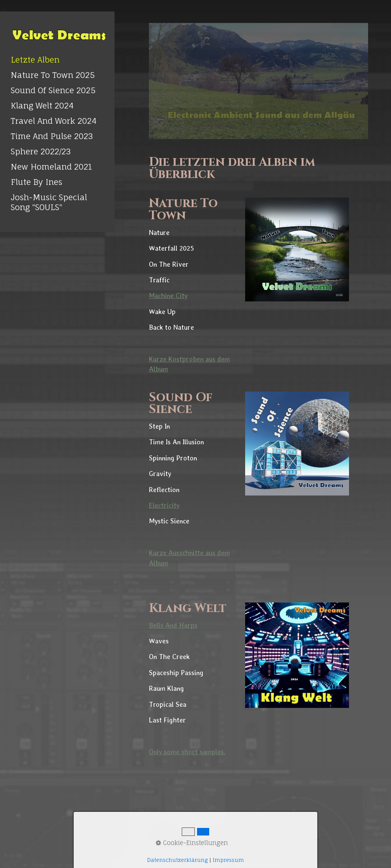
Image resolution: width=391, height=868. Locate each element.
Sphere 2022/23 (41, 151)
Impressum (228, 860)
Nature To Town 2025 (53, 75)
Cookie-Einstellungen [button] (192, 843)
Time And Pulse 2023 (52, 136)
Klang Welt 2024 (42, 105)
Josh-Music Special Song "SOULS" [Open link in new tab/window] (49, 202)
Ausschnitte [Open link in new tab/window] (187, 553)
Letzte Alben (35, 60)
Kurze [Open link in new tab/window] (159, 553)
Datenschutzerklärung (177, 860)
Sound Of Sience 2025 (53, 90)
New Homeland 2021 (51, 167)
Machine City (168, 296)
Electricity (164, 505)
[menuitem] (57, 60)
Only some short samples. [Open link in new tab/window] (187, 752)
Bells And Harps (173, 625)
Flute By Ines (36, 182)
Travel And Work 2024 (54, 121)
